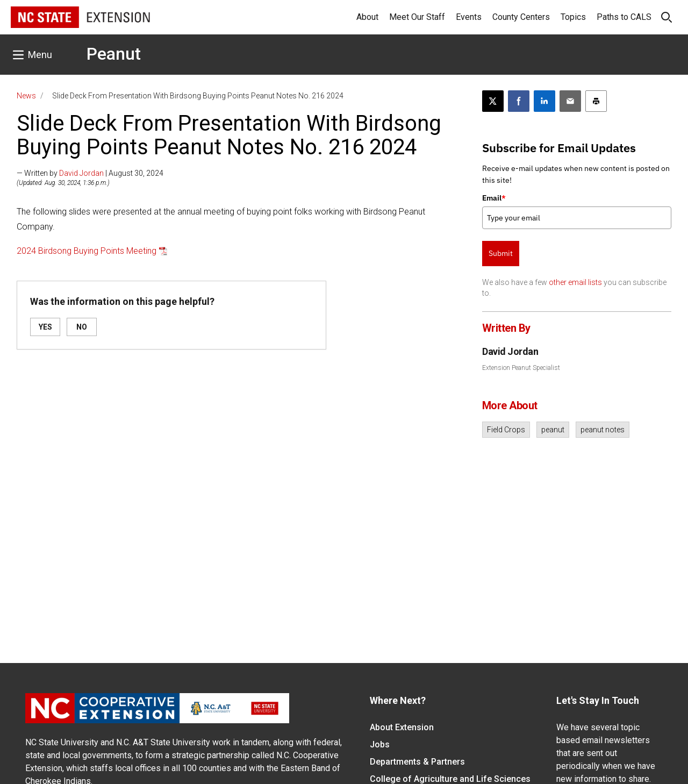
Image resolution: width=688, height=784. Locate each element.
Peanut (114, 54)
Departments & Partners (417, 762)
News (26, 96)
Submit (501, 253)
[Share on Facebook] (519, 101)
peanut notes (603, 430)
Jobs (380, 744)
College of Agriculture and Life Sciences (450, 779)
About (367, 17)
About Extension (402, 727)
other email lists (575, 282)
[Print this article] (596, 101)
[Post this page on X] (493, 101)
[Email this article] (570, 101)
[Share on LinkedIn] (544, 101)
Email (494, 198)
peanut (553, 430)
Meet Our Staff (417, 17)
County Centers (521, 17)
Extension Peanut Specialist (521, 368)
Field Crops (506, 430)
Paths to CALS (624, 17)
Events (469, 17)
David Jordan (81, 173)
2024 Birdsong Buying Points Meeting (87, 251)
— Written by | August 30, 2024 (90, 173)
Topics (573, 17)
